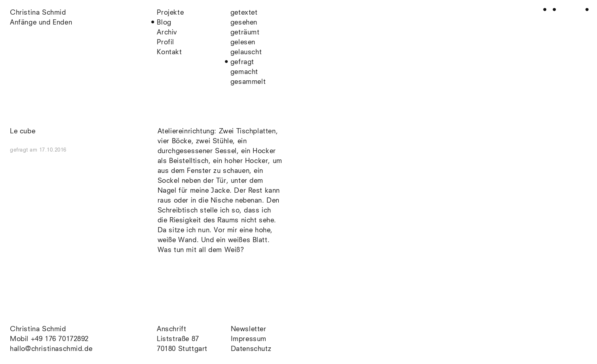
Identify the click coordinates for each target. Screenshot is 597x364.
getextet (244, 13)
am (48, 150)
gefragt (242, 62)
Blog (164, 23)
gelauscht (246, 52)
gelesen (243, 43)
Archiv (167, 33)
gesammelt (248, 82)
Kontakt (169, 52)
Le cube (23, 132)
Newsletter (249, 329)
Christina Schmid (38, 329)
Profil (165, 43)
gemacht (244, 72)
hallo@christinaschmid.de (51, 349)
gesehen (244, 23)
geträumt (245, 33)
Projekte (170, 13)
